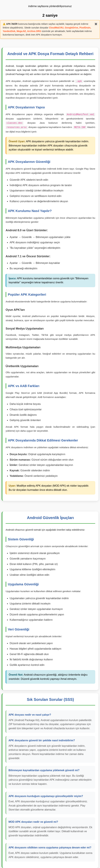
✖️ (96, 24)
